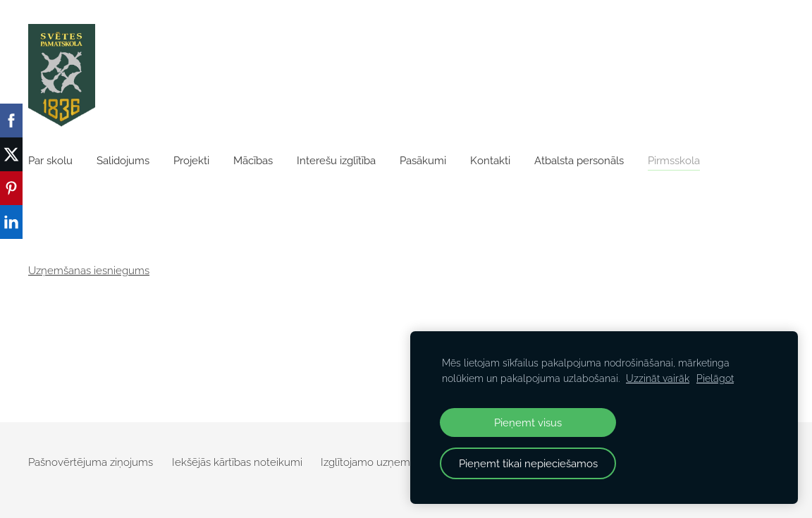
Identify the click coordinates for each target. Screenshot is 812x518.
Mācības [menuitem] (253, 161)
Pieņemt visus (528, 423)
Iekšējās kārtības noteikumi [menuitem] (237, 462)
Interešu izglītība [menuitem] (336, 161)
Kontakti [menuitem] (490, 161)
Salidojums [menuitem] (123, 161)
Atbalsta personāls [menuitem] (579, 161)
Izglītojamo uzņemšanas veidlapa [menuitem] (401, 462)
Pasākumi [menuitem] (423, 161)
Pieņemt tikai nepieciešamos (528, 463)
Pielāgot (715, 378)
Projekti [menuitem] (191, 161)
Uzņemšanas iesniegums (89, 271)
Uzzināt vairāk (658, 378)
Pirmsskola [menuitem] (674, 161)
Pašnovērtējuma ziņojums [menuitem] (91, 462)
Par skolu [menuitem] (50, 161)
